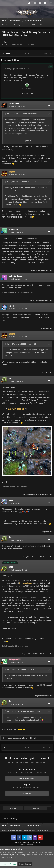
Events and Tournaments (25, 44)
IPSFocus (26, 842)
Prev (8, 53)
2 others (44, 557)
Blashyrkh (31, 557)
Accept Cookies (9, 864)
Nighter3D (13, 229)
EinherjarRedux (15, 276)
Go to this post (27, 94)
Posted (18, 107)
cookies (15, 852)
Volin (23, 495)
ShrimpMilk (14, 104)
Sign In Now (27, 793)
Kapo (6, 42)
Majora (20, 80)
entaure (12, 306)
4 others (44, 495)
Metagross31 (34, 300)
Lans (11, 500)
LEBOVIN (35, 654)
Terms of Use (12, 857)
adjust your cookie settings (16, 855)
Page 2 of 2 (27, 53)
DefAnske (35, 495)
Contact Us (37, 842)
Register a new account (27, 778)
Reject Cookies (25, 864)
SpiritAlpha (43, 271)
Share (13, 808)
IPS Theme (17, 842)
